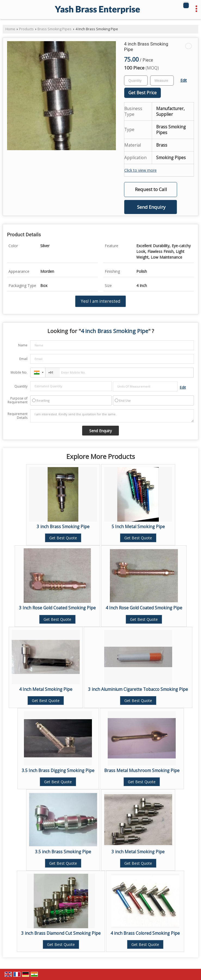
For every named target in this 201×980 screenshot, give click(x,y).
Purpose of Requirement (18, 400)
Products (26, 29)
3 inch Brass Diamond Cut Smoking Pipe (61, 933)
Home (10, 29)
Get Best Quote (63, 538)
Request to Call (151, 189)
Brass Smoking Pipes (55, 29)
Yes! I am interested (100, 301)
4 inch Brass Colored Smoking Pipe (145, 933)
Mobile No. (19, 372)
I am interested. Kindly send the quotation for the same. (112, 416)
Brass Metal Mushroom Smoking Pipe (142, 771)
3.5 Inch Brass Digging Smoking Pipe (58, 771)
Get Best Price (143, 93)
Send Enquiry (151, 207)
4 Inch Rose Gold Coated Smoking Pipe (144, 608)
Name (23, 345)
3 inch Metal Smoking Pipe (138, 852)
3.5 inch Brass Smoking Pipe (63, 852)
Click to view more (140, 170)
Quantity (21, 386)
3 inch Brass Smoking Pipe (63, 527)
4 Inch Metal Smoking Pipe (46, 689)
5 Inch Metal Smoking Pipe (138, 527)
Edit (184, 80)
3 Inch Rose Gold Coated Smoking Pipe (57, 608)
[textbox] (162, 81)
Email (23, 359)
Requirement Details (18, 416)
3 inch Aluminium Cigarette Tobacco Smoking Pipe (138, 689)
